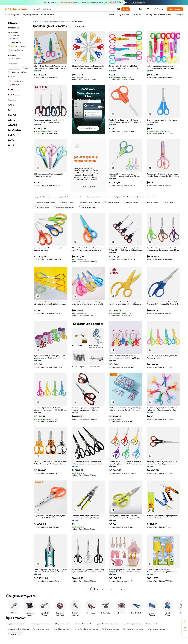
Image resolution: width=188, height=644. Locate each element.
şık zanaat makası (131, 202)
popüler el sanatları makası (64, 207)
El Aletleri (65, 22)
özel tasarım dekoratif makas (89, 202)
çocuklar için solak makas (133, 629)
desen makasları (152, 624)
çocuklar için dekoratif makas (107, 624)
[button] (118, 9)
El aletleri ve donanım (50, 22)
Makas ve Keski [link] (78, 22)
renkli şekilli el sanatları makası (86, 629)
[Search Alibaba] (75, 9)
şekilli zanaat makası (62, 629)
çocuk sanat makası (16, 624)
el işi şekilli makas (42, 207)
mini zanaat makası (151, 202)
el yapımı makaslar (112, 202)
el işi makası (168, 202)
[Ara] (126, 9)
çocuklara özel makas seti (146, 197)
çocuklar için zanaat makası (98, 197)
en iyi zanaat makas (41, 629)
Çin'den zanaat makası (156, 629)
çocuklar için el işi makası (44, 197)
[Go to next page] (126, 589)
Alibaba (36, 22)
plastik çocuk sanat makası (45, 202)
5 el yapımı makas (15, 634)
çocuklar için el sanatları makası (71, 197)
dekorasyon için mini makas (18, 629)
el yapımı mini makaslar (122, 197)
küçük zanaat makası (62, 624)
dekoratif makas (66, 202)
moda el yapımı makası (132, 624)
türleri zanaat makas (110, 629)
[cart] (148, 9)
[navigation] (18, 306)
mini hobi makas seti (83, 624)
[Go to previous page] (88, 589)
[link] (185, 621)
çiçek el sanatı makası (87, 207)
